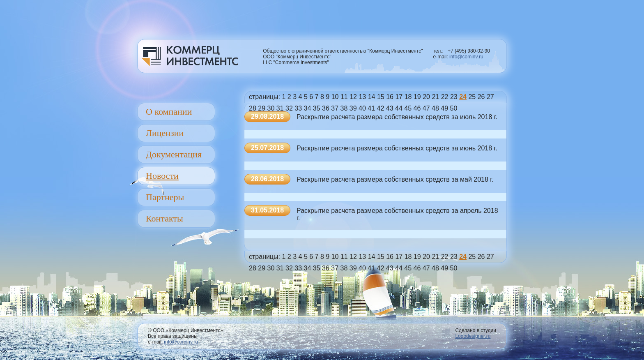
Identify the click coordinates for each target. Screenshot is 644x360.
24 (463, 97)
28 (253, 108)
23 (454, 97)
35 (317, 108)
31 (280, 108)
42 (381, 108)
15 (381, 97)
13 (362, 97)
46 (417, 108)
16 (390, 97)
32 (289, 108)
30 (271, 108)
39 (353, 108)
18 (408, 97)
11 (344, 97)
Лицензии (165, 133)
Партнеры (165, 197)
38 (344, 108)
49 (444, 108)
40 (362, 108)
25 (472, 97)
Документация (174, 154)
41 (371, 108)
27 (490, 97)
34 (308, 108)
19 (417, 97)
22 (445, 97)
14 (372, 97)
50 (454, 108)
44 (399, 108)
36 (326, 108)
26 (481, 97)
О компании (169, 112)
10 (335, 97)
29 (262, 108)
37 (335, 108)
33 (298, 108)
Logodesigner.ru (473, 336)
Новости (162, 176)
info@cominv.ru (466, 57)
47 (426, 108)
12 (353, 97)
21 (435, 97)
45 (408, 108)
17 (399, 97)
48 (435, 108)
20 (426, 97)
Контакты (164, 218)
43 (390, 108)
